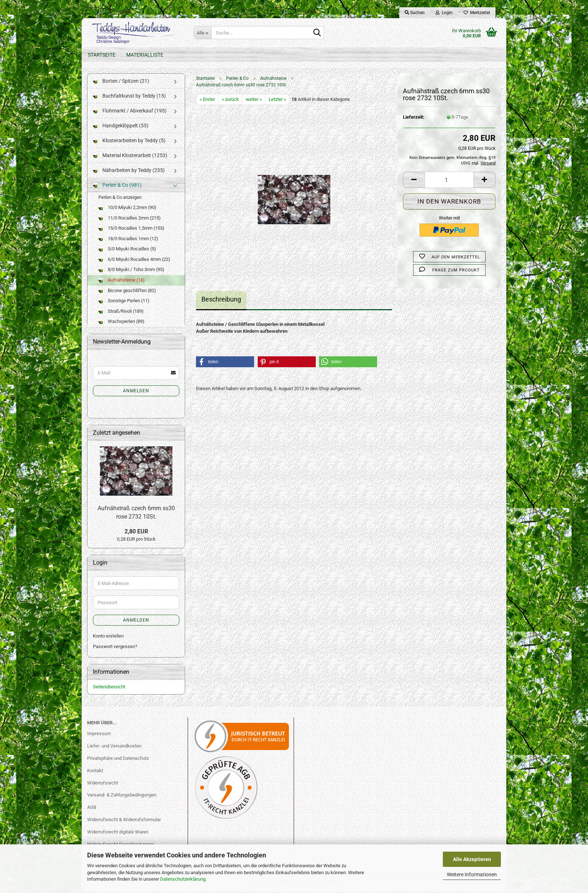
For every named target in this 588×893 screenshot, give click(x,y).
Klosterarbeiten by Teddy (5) (129, 142)
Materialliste (145, 55)
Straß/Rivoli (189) (121, 312)
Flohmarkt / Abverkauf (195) (130, 112)
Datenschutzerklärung (183, 879)
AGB (92, 809)
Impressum (99, 735)
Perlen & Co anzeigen (120, 198)
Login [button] (444, 13)
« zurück (230, 100)
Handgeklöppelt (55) (121, 127)
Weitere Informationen (472, 874)
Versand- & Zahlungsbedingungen (122, 796)
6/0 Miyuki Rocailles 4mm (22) (134, 260)
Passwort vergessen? (115, 648)
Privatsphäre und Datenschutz (118, 759)
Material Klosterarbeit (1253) (130, 156)
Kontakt (95, 772)
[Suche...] (202, 33)
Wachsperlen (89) (121, 323)
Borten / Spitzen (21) (121, 82)
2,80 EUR (136, 532)
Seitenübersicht (109, 688)
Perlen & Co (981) (117, 186)
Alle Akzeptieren (472, 859)
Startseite (102, 55)
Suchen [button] (415, 13)
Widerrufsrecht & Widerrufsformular (124, 821)
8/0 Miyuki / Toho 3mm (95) (131, 271)
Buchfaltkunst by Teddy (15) (129, 97)
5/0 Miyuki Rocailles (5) (127, 250)
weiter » (254, 100)
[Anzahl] (449, 181)
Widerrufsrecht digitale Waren (118, 833)
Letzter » (277, 100)
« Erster (207, 100)
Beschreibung (221, 301)
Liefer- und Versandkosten (114, 747)
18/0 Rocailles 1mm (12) (128, 240)
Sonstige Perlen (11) (124, 302)
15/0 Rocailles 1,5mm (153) (131, 230)
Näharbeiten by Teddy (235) (129, 171)
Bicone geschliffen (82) (127, 292)
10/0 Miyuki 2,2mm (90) (127, 209)
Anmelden (136, 392)
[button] (414, 181)
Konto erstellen (108, 637)
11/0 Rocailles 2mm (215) (130, 219)
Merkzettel (477, 13)
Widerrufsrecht (103, 784)
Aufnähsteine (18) (122, 281)
